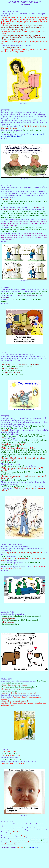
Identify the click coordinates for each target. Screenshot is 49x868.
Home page (34, 847)
